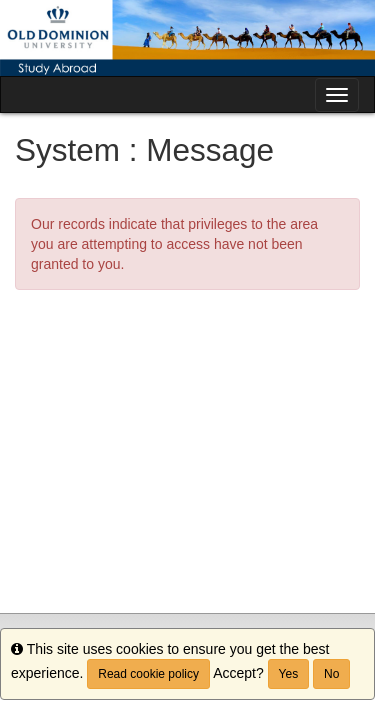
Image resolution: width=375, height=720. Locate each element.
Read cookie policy (148, 674)
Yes (289, 674)
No (331, 674)
